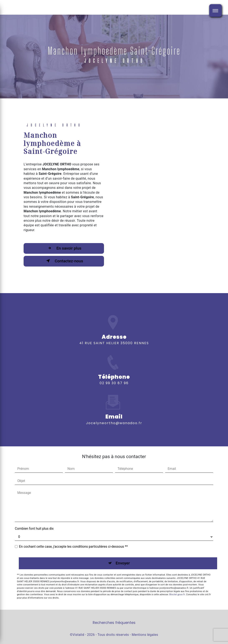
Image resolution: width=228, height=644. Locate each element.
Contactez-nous (64, 261)
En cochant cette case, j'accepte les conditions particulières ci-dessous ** (73, 547)
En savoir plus (64, 248)
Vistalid (79, 635)
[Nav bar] (215, 10)
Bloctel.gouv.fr (177, 594)
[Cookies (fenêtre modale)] (1, 641)
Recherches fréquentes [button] (114, 623)
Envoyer (123, 563)
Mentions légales (145, 635)
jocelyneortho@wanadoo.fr (114, 413)
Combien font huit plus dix (34, 529)
